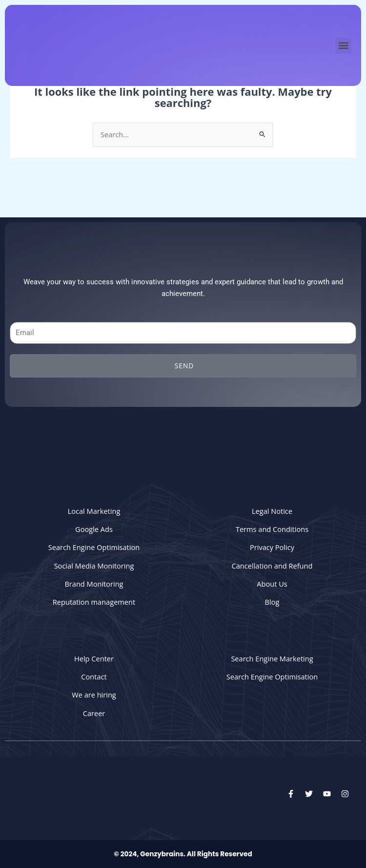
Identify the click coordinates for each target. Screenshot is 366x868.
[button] (343, 46)
